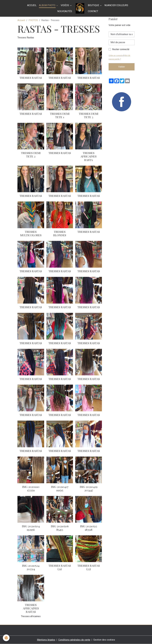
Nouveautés (65, 11)
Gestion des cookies (104, 640)
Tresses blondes (60, 233)
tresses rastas (89, 379)
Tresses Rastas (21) (60, 567)
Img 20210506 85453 (60, 528)
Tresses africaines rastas (31, 608)
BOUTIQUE (94, 5)
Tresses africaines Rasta (89, 156)
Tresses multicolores (31, 233)
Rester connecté (121, 49)
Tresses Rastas (31, 78)
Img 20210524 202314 (31, 567)
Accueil (32, 5)
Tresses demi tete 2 (31, 155)
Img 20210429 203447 (89, 488)
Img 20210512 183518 (89, 528)
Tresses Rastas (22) (89, 567)
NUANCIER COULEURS (116, 5)
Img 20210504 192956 (31, 528)
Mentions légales (46, 640)
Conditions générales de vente (74, 640)
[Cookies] (6, 638)
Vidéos (65, 5)
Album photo (47, 5)
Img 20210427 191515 (60, 488)
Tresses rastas (60, 78)
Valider (122, 67)
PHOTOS (33, 20)
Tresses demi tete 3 (89, 115)
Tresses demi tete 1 (60, 115)
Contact (93, 11)
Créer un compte (116, 55)
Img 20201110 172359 (31, 488)
